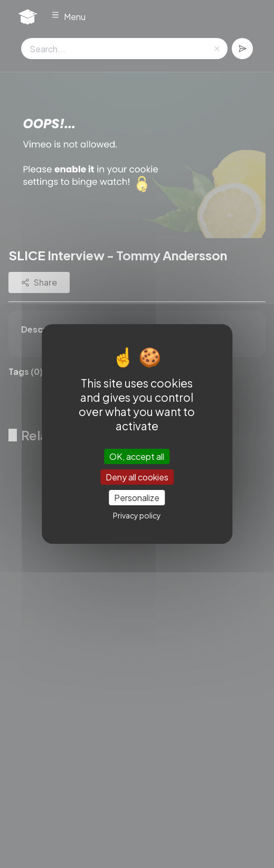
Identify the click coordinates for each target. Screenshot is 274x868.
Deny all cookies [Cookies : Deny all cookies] (137, 477)
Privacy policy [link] (137, 515)
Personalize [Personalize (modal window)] (137, 498)
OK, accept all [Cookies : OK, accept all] (137, 456)
